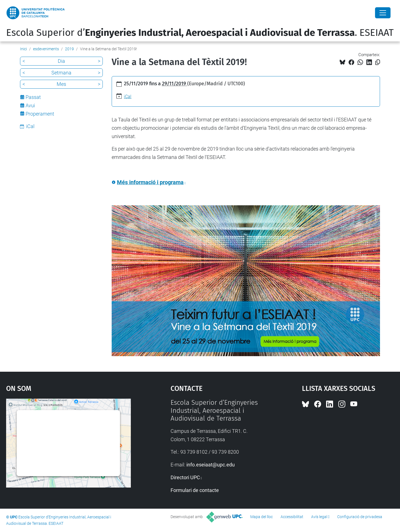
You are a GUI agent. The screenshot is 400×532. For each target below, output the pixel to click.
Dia (61, 61)
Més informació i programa (150, 182)
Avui (30, 105)
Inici (23, 49)
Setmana (61, 73)
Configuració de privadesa (360, 517)
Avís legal (319, 517)
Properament (40, 114)
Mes (61, 84)
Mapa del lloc (262, 517)
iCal (128, 97)
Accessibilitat (292, 517)
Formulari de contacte (195, 490)
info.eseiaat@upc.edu (211, 465)
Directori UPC (185, 477)
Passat (33, 97)
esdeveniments (46, 49)
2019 (69, 49)
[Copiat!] (378, 62)
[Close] (383, 13)
